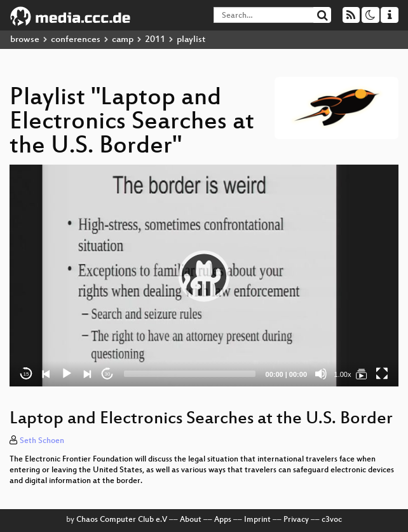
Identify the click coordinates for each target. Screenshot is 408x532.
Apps (223, 520)
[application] (204, 276)
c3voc (332, 520)
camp (123, 40)
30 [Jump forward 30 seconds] (108, 374)
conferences (76, 40)
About (191, 520)
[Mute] (321, 374)
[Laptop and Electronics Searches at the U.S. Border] (362, 374)
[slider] (190, 374)
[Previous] (46, 374)
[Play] (67, 374)
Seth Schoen (42, 441)
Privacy (296, 520)
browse (25, 40)
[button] (204, 276)
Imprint (257, 520)
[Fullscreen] (382, 374)
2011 (155, 40)
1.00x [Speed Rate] (343, 374)
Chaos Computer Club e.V (122, 520)
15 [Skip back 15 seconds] (26, 374)
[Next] (87, 374)
